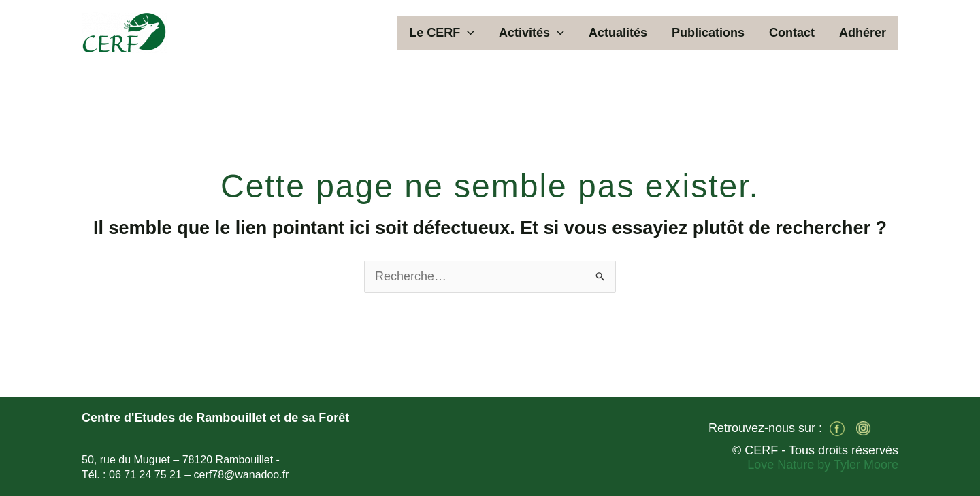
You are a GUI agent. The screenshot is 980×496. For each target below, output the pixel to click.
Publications (708, 33)
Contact (792, 33)
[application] (467, 33)
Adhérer (863, 33)
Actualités (618, 33)
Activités (532, 33)
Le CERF (442, 33)
